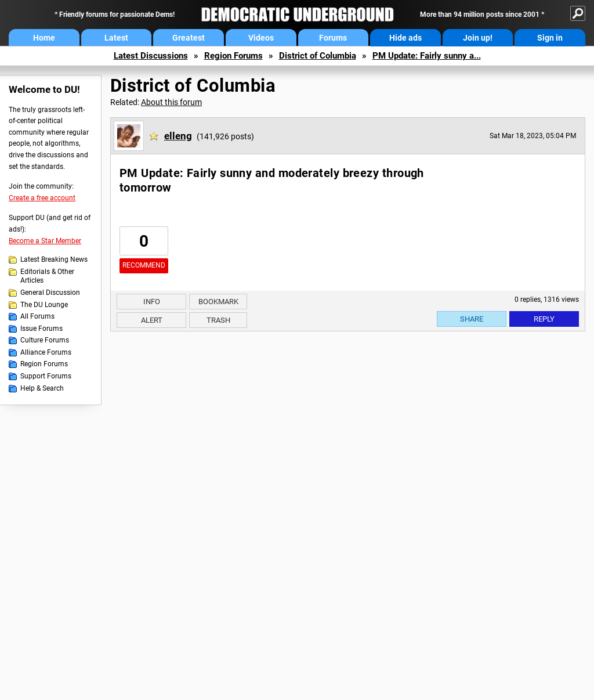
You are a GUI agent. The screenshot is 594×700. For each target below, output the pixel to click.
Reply (544, 319)
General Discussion (50, 293)
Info (152, 302)
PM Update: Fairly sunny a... (427, 56)
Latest (116, 38)
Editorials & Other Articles (47, 276)
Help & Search (42, 388)
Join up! (478, 38)
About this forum (171, 102)
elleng (178, 136)
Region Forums (233, 56)
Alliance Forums (46, 352)
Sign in (550, 38)
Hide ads (405, 38)
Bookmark (218, 302)
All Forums (37, 316)
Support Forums (46, 376)
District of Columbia (318, 56)
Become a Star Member (45, 241)
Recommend (144, 265)
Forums (333, 38)
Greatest (189, 38)
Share (472, 319)
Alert (152, 320)
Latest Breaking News (54, 259)
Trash (218, 320)
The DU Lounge (44, 305)
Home (44, 38)
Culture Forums (45, 340)
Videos (261, 38)
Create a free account (42, 198)
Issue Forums (41, 329)
